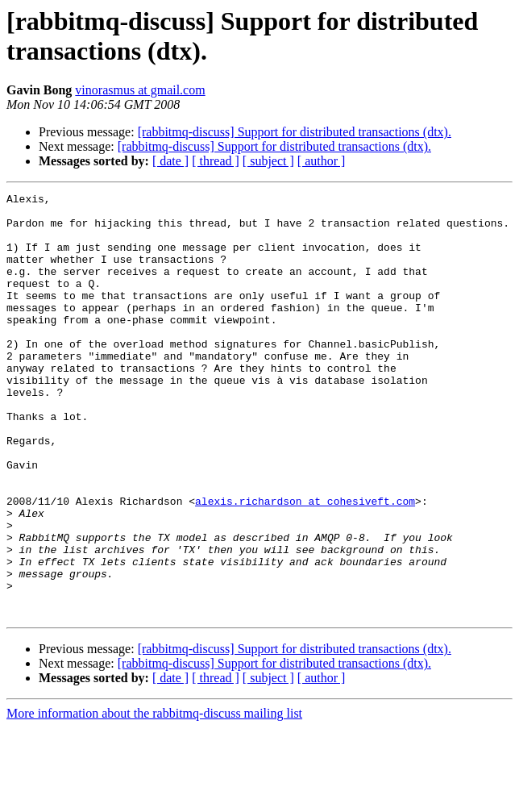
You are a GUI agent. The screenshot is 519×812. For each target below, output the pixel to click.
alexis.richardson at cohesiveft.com (305, 564)
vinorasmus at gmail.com (140, 90)
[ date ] (170, 161)
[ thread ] (216, 161)
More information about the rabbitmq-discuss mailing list (154, 798)
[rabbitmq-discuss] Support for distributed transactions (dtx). (295, 132)
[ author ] (322, 161)
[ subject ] (268, 161)
